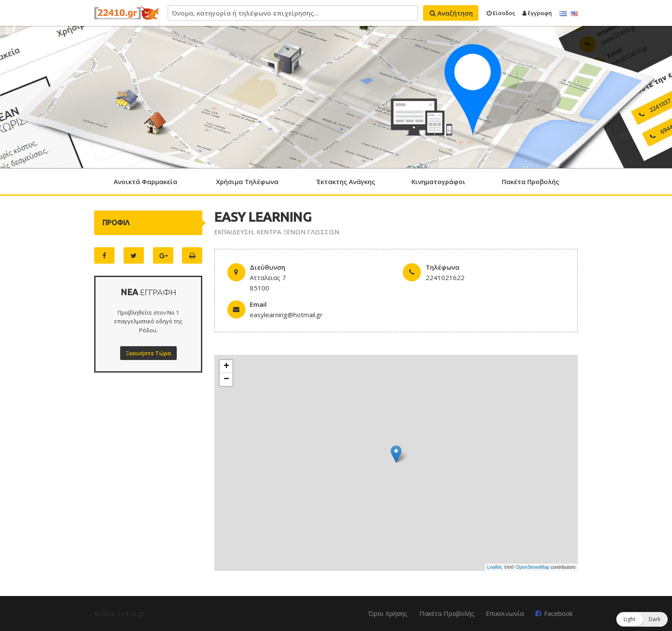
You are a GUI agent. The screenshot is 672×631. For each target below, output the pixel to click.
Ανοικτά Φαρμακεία (145, 182)
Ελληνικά (563, 14)
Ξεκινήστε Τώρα (148, 353)
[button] (642, 619)
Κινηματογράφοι (438, 182)
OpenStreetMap (533, 567)
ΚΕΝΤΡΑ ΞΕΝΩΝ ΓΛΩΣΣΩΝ (298, 232)
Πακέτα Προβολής (530, 182)
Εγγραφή (537, 13)
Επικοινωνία (505, 613)
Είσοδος (501, 13)
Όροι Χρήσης (388, 613)
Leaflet (494, 567)
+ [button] (226, 366)
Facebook (558, 613)
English (574, 14)
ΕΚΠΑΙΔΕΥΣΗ (234, 232)
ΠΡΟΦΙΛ (116, 223)
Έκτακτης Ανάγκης (346, 182)
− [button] (226, 379)
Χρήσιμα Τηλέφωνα (247, 182)
